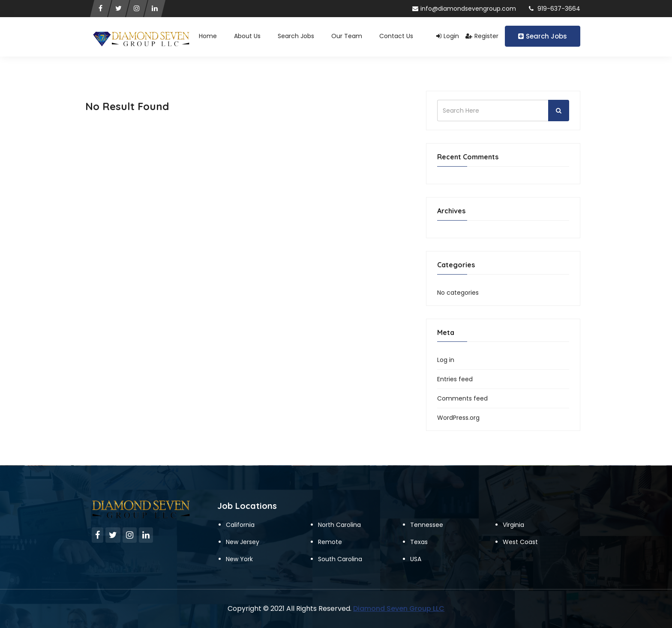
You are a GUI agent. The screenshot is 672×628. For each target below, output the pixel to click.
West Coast (520, 542)
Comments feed (462, 398)
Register (482, 36)
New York (239, 559)
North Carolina (339, 525)
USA (416, 559)
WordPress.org (458, 418)
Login (448, 36)
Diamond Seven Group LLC (399, 609)
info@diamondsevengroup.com (464, 9)
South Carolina (340, 559)
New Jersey (243, 542)
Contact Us (396, 36)
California (240, 525)
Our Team (347, 36)
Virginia (513, 525)
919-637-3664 (555, 9)
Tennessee (427, 525)
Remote (330, 542)
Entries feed (455, 379)
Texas (419, 542)
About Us (247, 36)
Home (208, 36)
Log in (446, 360)
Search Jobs (543, 36)
